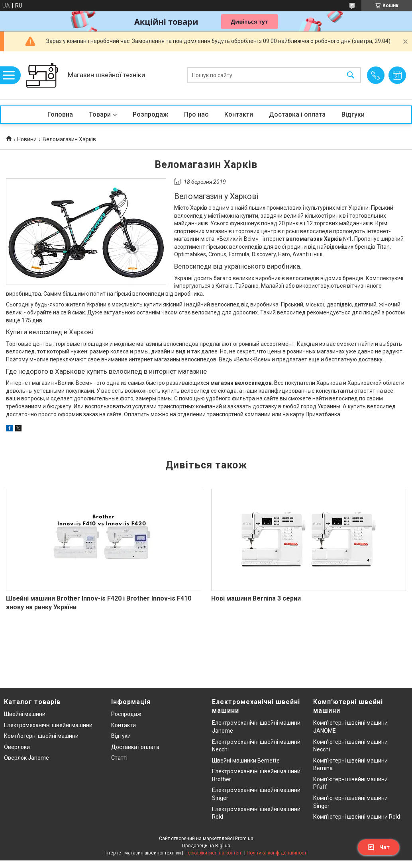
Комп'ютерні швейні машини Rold (357, 817)
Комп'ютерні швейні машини (41, 736)
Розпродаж (150, 114)
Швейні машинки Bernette (246, 761)
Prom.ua (244, 839)
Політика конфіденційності (277, 853)
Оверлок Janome (26, 758)
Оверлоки (17, 747)
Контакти (239, 114)
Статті (119, 758)
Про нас (196, 114)
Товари (100, 114)
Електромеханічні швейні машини (48, 725)
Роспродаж (126, 714)
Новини (27, 139)
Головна (60, 114)
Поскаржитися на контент (214, 853)
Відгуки (353, 114)
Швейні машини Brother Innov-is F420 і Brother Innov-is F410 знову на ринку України (99, 603)
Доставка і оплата (297, 114)
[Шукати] (351, 75)
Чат (379, 847)
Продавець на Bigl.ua (206, 846)
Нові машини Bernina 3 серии (256, 598)
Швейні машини (25, 714)
